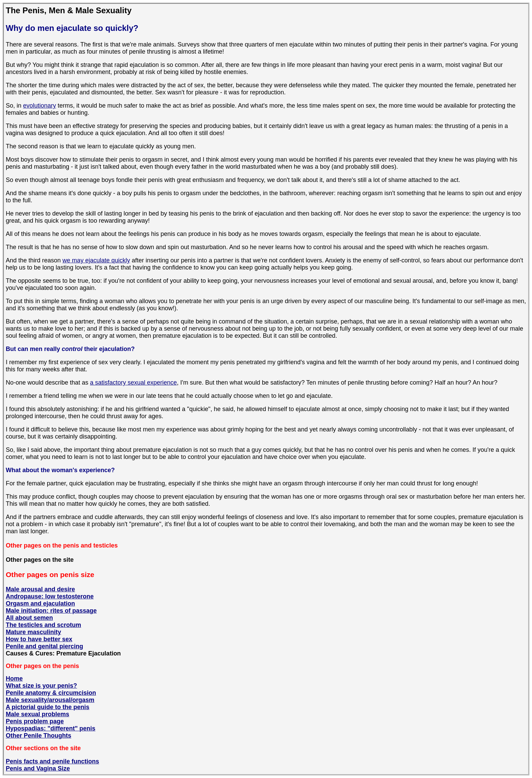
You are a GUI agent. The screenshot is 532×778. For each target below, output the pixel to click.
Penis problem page (35, 721)
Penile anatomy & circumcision (51, 693)
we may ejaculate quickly (96, 260)
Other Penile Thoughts (39, 736)
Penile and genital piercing (44, 646)
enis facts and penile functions (54, 761)
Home (14, 679)
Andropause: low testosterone (50, 596)
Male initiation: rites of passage (51, 611)
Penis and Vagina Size (38, 768)
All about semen (29, 618)
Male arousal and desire (40, 589)
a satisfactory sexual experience (133, 383)
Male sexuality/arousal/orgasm (50, 700)
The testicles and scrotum (43, 625)
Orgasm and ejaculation (40, 604)
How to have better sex (39, 639)
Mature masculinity (33, 632)
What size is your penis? (41, 686)
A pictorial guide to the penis (47, 707)
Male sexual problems (37, 714)
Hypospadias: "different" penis (51, 728)
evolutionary (40, 106)
